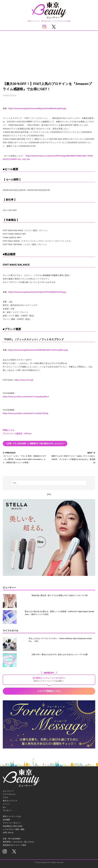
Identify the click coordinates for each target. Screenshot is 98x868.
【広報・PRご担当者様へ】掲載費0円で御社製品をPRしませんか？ (35, 443)
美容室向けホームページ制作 (15, 845)
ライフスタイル (9, 794)
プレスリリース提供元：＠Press (17, 434)
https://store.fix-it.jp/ (24, 380)
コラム (5, 797)
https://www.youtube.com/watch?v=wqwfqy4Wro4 (26, 397)
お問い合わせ (8, 833)
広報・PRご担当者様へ (12, 839)
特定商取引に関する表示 (13, 826)
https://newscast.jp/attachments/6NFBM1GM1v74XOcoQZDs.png (38, 350)
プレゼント (7, 810)
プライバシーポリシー (12, 823)
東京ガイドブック (10, 801)
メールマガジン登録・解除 (14, 829)
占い (5, 807)
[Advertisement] (49, 51)
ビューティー (8, 791)
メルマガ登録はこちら (49, 691)
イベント (6, 804)
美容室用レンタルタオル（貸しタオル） (19, 842)
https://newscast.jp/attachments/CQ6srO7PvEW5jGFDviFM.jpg (37, 292)
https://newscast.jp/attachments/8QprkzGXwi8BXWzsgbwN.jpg (37, 108)
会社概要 (6, 820)
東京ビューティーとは (12, 816)
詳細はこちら (9, 430)
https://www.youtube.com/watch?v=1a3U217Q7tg (25, 413)
